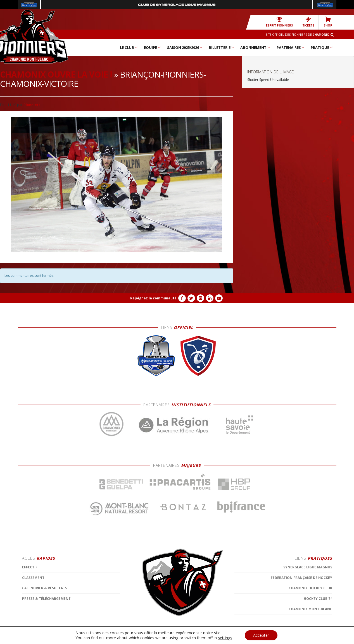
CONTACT (149, 639)
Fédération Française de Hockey (301, 624)
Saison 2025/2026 (185, 47)
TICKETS (308, 22)
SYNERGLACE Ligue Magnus (308, 614)
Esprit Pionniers (279, 22)
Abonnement (256, 47)
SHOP (328, 22)
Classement (33, 624)
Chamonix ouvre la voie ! (56, 74)
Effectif (30, 614)
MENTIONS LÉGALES (124, 639)
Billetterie (222, 47)
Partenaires (291, 47)
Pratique (322, 47)
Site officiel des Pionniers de (297, 35)
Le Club (129, 47)
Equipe (153, 47)
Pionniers (32, 105)
